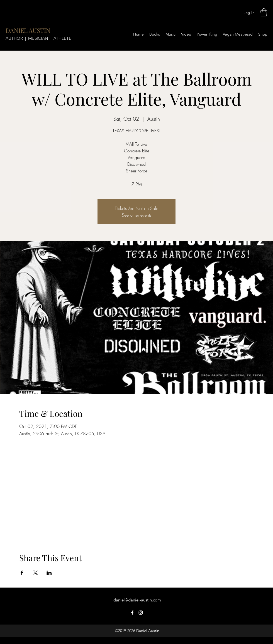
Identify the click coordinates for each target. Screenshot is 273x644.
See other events (137, 215)
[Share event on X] (36, 573)
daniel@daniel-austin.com (137, 600)
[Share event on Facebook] (22, 573)
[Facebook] (132, 613)
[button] (264, 12)
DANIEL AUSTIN (28, 30)
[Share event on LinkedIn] (49, 573)
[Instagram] (141, 613)
